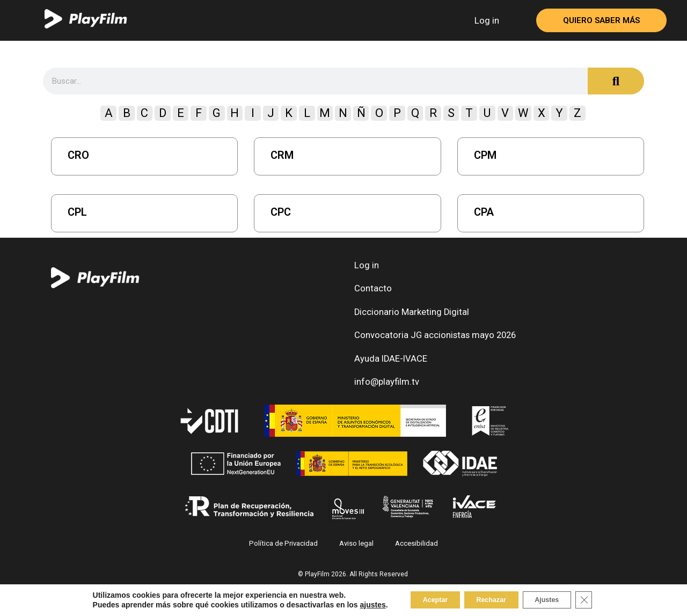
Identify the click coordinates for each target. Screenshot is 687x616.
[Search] (616, 81)
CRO (78, 155)
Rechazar (490, 599)
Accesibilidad (414, 554)
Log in (487, 20)
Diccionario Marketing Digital (408, 317)
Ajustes (557, 599)
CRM (282, 155)
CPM (485, 155)
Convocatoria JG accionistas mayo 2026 (429, 342)
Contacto (371, 292)
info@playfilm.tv (384, 393)
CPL (77, 212)
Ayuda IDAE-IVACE (389, 367)
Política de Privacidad (286, 554)
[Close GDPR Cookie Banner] (601, 599)
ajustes (355, 604)
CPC (281, 212)
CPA (484, 212)
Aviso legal (356, 554)
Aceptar (423, 599)
